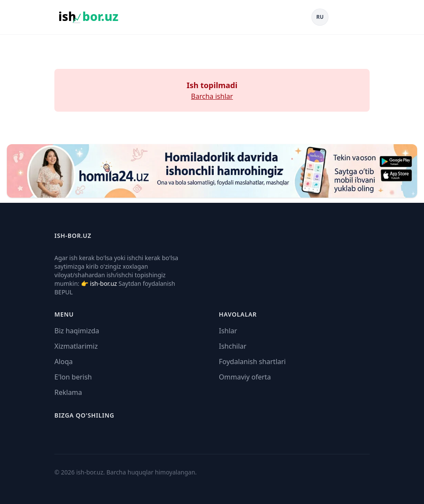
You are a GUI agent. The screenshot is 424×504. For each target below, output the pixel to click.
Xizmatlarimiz (76, 346)
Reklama (68, 392)
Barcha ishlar (212, 96)
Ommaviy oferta (245, 377)
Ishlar (228, 331)
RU (320, 17)
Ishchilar (233, 346)
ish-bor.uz (103, 283)
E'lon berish (73, 377)
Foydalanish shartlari (252, 362)
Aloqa (64, 362)
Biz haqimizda (77, 331)
